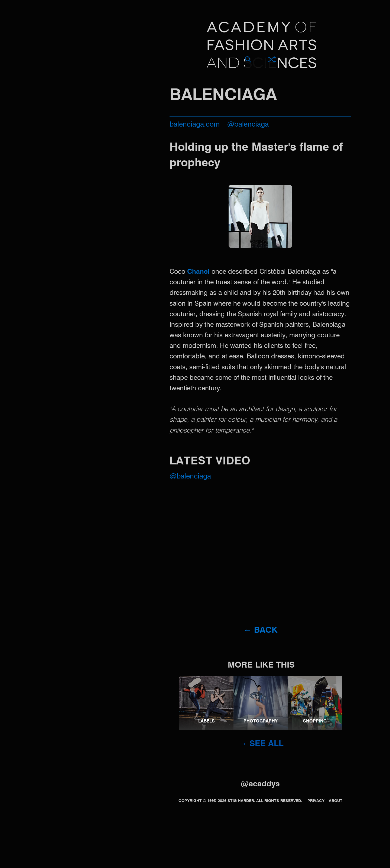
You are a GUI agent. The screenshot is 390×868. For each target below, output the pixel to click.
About (336, 801)
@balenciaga (248, 125)
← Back (260, 631)
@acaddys (260, 784)
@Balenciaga (190, 477)
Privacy (316, 801)
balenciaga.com (195, 125)
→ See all (261, 744)
